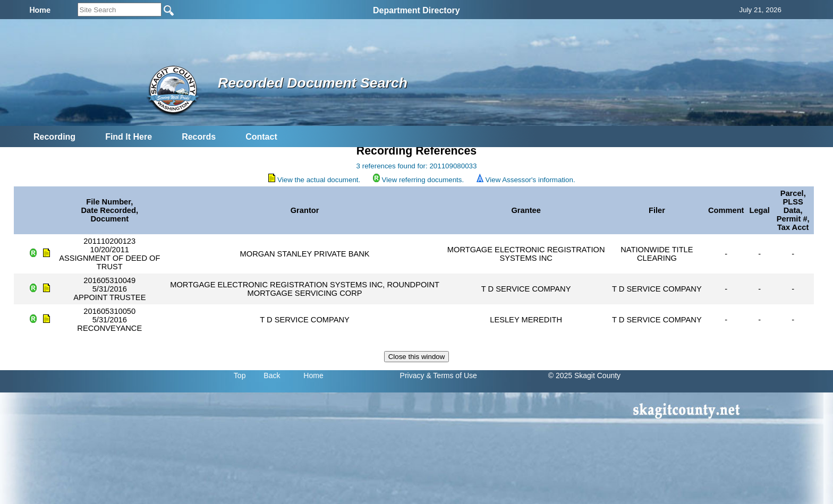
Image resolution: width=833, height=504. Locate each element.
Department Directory (416, 10)
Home (313, 375)
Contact (261, 137)
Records (199, 137)
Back (272, 375)
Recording (54, 137)
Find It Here (129, 137)
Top (240, 375)
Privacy (412, 375)
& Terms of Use (451, 375)
